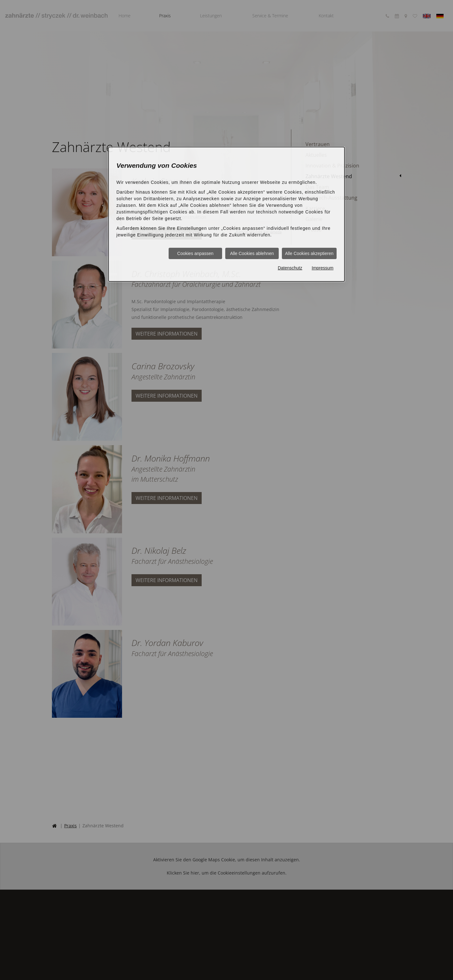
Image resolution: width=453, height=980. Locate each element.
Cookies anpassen (195, 253)
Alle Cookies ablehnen (252, 253)
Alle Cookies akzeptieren (309, 253)
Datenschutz (290, 268)
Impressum (323, 268)
